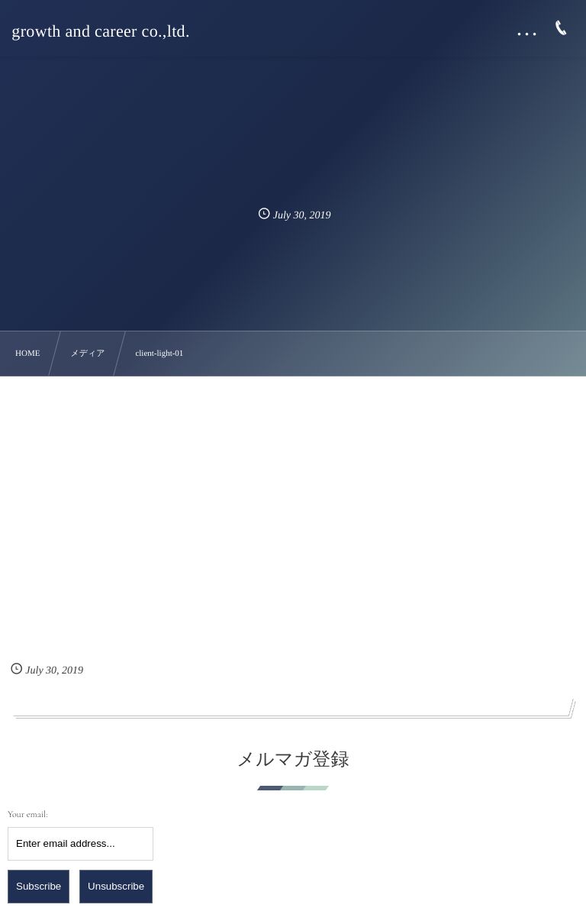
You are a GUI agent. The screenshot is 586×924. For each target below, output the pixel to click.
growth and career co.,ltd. (100, 31)
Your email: (27, 815)
